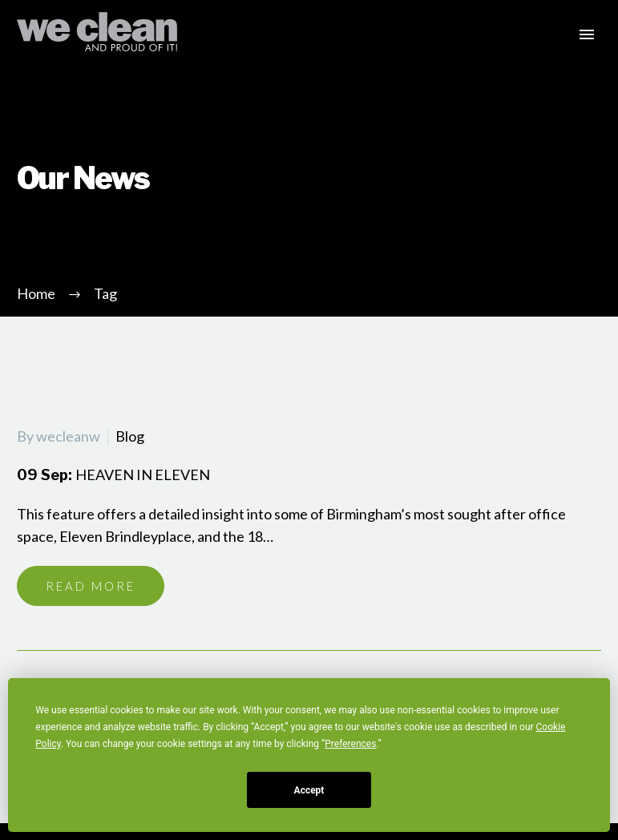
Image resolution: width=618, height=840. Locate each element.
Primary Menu (587, 34)
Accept (309, 790)
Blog (130, 436)
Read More (91, 586)
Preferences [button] (350, 744)
